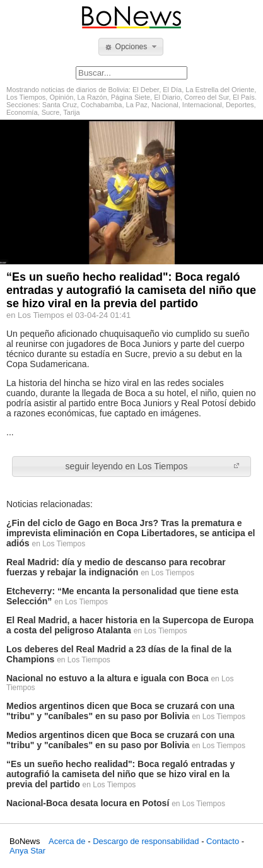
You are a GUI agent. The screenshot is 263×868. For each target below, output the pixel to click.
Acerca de (67, 841)
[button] (131, 47)
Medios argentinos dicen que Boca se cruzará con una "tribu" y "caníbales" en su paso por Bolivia (120, 711)
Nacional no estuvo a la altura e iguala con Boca (108, 678)
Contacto (223, 841)
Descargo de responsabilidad (146, 841)
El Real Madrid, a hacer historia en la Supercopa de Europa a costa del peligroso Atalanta (130, 625)
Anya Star (27, 851)
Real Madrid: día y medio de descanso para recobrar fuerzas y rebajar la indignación (116, 567)
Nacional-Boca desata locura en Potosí (88, 803)
